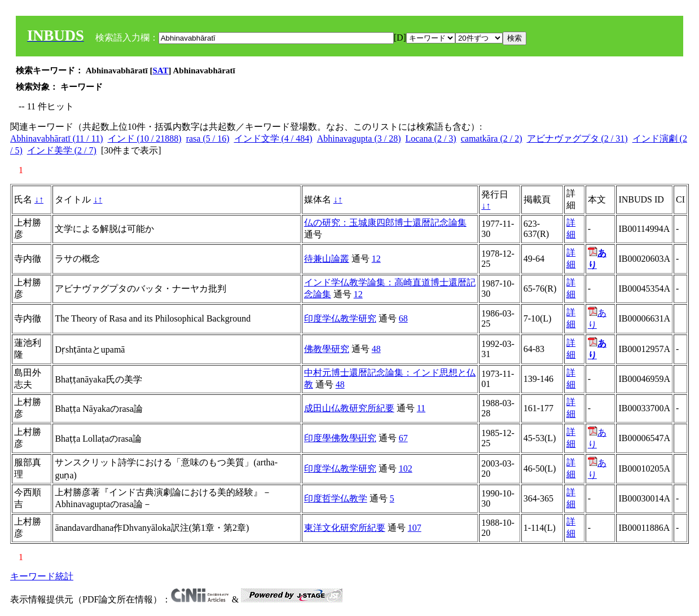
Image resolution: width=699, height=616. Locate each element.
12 (376, 259)
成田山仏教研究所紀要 (349, 408)
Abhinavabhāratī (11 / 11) (57, 138)
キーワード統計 (42, 576)
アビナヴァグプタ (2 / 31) (577, 138)
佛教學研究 (327, 349)
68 (403, 318)
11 (421, 408)
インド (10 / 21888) (145, 138)
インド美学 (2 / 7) (62, 150)
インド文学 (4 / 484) (273, 138)
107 (415, 528)
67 (403, 438)
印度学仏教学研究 (340, 318)
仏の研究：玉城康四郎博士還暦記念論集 (385, 223)
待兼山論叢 (327, 259)
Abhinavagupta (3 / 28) (359, 138)
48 (376, 349)
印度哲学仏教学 (336, 498)
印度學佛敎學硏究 (340, 438)
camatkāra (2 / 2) (492, 138)
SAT (161, 71)
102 (406, 468)
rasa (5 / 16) (208, 138)
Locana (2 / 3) (430, 138)
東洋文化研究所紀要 (345, 528)
